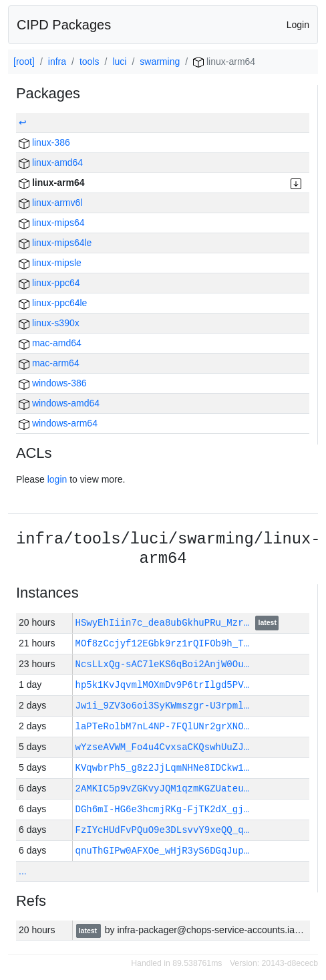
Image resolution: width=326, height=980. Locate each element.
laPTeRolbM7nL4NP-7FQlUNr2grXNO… (162, 726)
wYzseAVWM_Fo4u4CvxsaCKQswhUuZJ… (162, 747)
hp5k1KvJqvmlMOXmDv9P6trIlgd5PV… (162, 685)
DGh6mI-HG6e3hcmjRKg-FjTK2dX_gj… (162, 809)
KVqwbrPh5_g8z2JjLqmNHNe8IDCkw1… (162, 768)
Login (298, 25)
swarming (160, 62)
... (23, 871)
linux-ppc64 (49, 283)
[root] (24, 62)
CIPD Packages (64, 25)
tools (90, 62)
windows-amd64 (59, 403)
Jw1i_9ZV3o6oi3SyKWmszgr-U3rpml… (162, 706)
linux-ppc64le (53, 303)
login (57, 479)
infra (57, 62)
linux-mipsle (50, 263)
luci (119, 62)
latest (268, 624)
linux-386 (44, 142)
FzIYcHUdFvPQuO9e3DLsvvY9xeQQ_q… (162, 830)
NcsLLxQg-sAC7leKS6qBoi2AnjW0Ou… (162, 664)
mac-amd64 (50, 343)
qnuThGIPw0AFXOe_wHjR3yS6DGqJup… (162, 851)
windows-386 (53, 383)
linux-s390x (49, 323)
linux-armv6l (50, 203)
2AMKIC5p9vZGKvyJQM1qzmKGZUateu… (162, 788)
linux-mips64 (51, 223)
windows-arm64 (58, 423)
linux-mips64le (55, 243)
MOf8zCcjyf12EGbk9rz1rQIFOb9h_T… (162, 643)
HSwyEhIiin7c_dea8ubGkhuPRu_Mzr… (165, 623)
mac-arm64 (49, 363)
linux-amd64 (51, 162)
